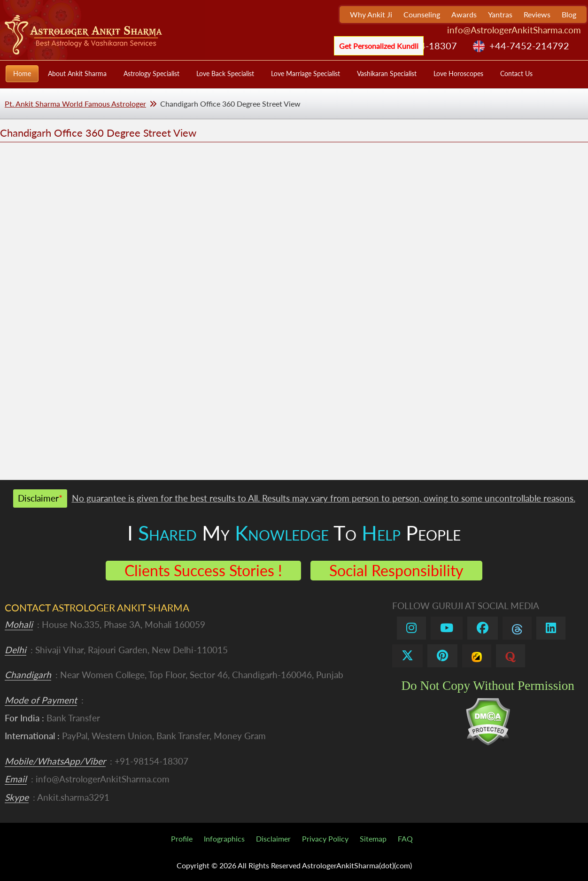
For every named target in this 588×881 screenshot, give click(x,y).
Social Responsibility (396, 570)
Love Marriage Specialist (306, 73)
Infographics (224, 838)
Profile (182, 838)
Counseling (422, 14)
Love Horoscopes (458, 73)
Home (22, 73)
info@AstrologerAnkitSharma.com (514, 30)
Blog (569, 14)
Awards (464, 14)
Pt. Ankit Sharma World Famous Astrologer (75, 104)
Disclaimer (273, 838)
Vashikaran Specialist (387, 73)
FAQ (405, 838)
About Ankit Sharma (77, 73)
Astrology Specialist (151, 73)
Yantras (500, 14)
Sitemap (373, 838)
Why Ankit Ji (371, 14)
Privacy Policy (325, 838)
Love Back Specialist (225, 73)
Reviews (537, 14)
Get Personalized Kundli (379, 46)
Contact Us (516, 73)
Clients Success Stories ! (203, 570)
